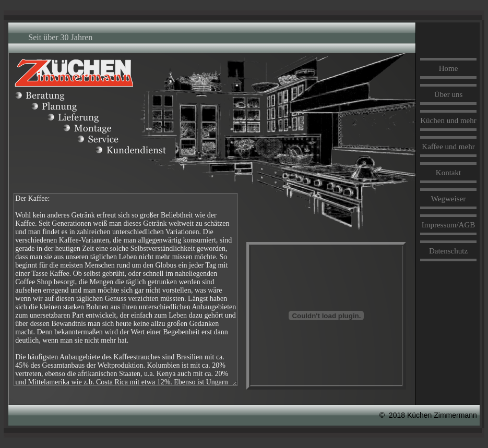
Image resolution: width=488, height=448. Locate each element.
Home (449, 68)
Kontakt (448, 173)
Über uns (449, 94)
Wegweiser (448, 199)
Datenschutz (448, 251)
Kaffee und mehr (448, 147)
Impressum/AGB (449, 225)
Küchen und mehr (448, 120)
